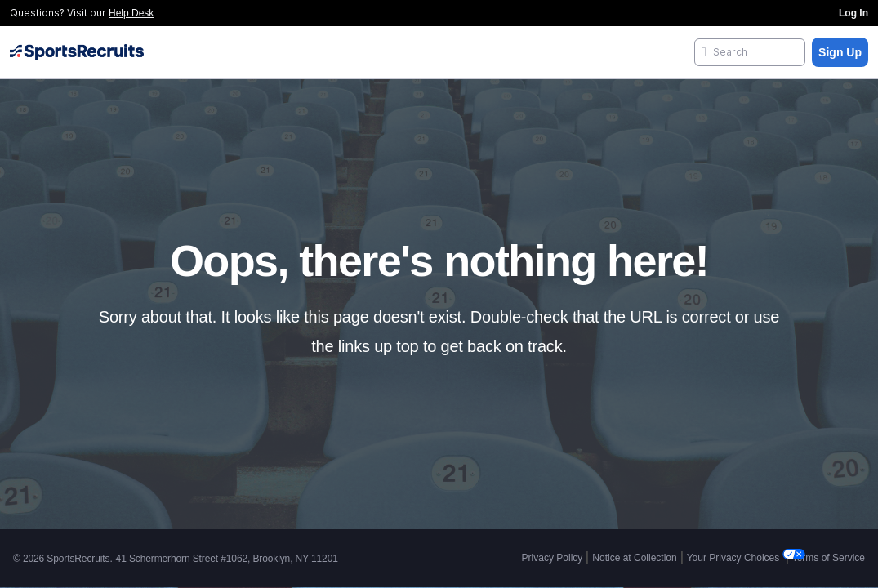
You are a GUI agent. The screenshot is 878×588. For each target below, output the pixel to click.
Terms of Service (829, 558)
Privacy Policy (553, 558)
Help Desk (131, 13)
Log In (853, 13)
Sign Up (840, 52)
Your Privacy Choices (735, 558)
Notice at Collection (634, 558)
